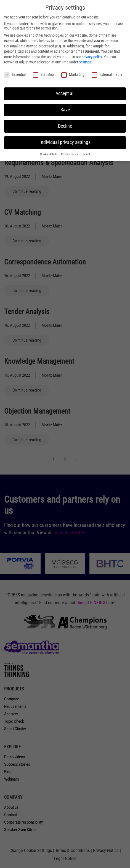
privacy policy (92, 57)
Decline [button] (65, 126)
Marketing (73, 74)
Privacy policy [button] (70, 154)
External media (107, 74)
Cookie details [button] (49, 154)
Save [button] (65, 110)
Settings (85, 62)
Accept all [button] (65, 93)
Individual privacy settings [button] (65, 142)
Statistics (44, 74)
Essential (15, 74)
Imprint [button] (86, 154)
